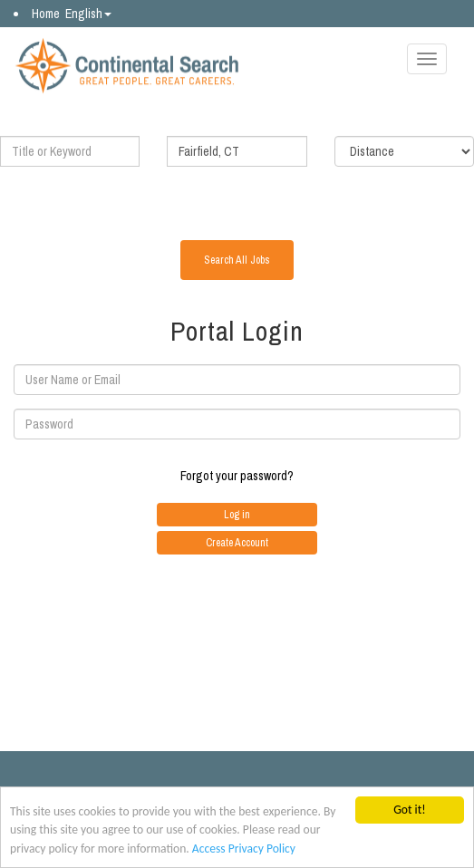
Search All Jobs (237, 260)
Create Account (237, 543)
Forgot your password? (237, 476)
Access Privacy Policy (244, 849)
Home (46, 14)
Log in (237, 515)
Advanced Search (237, 199)
